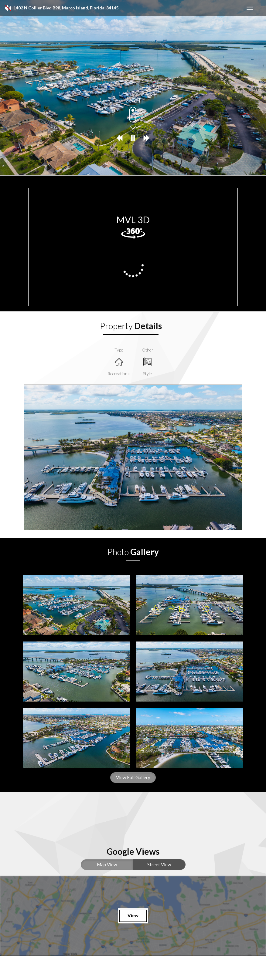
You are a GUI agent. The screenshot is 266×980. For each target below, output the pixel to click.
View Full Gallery (133, 777)
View (133, 916)
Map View (107, 864)
